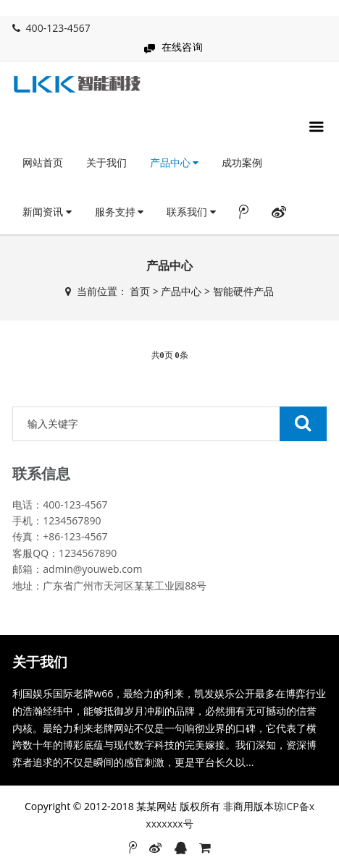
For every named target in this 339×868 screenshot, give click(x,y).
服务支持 (120, 212)
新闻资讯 (47, 212)
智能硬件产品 (243, 291)
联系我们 (191, 212)
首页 (140, 291)
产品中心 (175, 162)
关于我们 (106, 162)
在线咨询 (183, 47)
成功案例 (242, 162)
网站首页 (43, 162)
